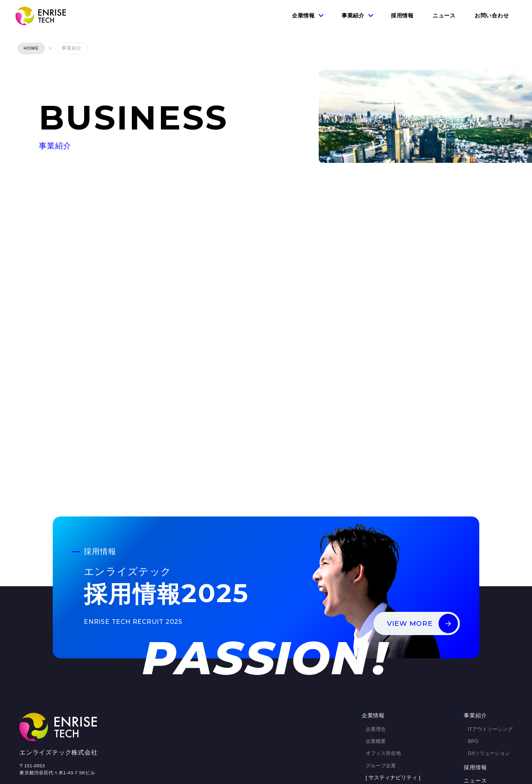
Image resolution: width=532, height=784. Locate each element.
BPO (473, 657)
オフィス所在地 (383, 669)
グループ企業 (381, 681)
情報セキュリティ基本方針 (47, 707)
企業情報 (303, 16)
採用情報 (402, 16)
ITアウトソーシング (490, 645)
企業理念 (376, 645)
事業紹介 (353, 16)
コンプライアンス (386, 705)
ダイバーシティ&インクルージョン (405, 730)
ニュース (444, 16)
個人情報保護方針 (38, 716)
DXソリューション (489, 669)
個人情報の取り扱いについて (50, 726)
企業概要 (376, 657)
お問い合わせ (492, 16)
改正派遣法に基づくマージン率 (401, 718)
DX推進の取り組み (387, 742)
